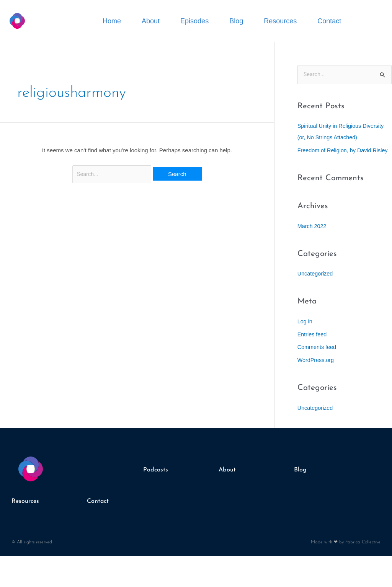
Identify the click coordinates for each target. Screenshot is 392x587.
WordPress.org (317, 372)
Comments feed (318, 359)
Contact (329, 21)
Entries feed (313, 346)
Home (112, 21)
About (151, 21)
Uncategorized (316, 286)
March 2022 (313, 238)
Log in (305, 333)
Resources (280, 21)
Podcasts (157, 482)
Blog (236, 21)
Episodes (194, 21)
